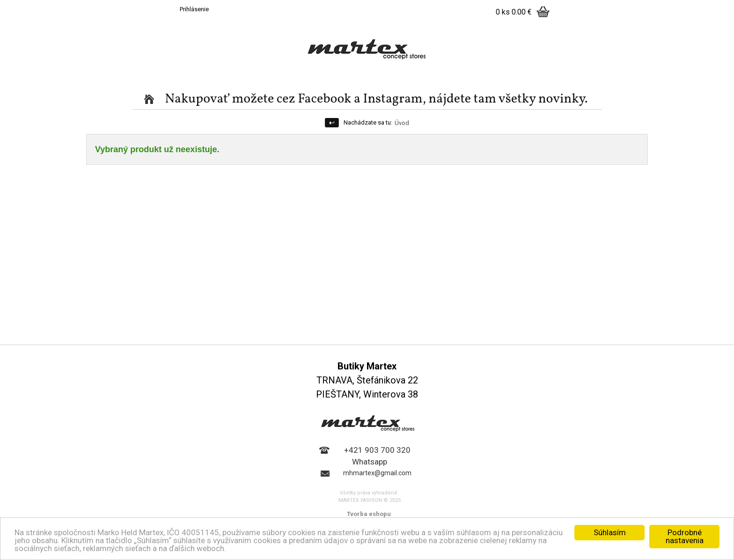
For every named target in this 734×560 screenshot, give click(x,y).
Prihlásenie (194, 9)
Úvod (402, 123)
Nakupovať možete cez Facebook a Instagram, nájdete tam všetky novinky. (376, 99)
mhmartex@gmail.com (377, 473)
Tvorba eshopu (369, 514)
